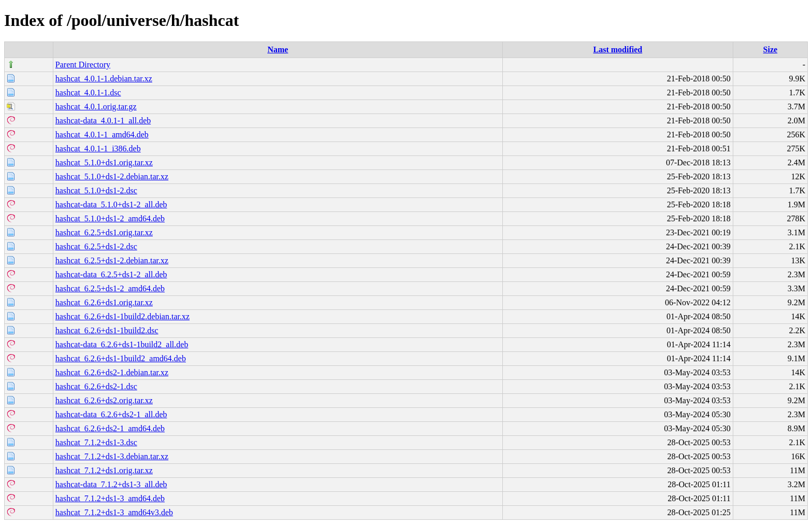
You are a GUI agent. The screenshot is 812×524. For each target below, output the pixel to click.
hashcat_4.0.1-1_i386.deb (98, 148)
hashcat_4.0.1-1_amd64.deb (102, 134)
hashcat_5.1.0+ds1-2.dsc (96, 190)
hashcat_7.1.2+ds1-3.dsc (96, 442)
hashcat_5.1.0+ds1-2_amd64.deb (110, 218)
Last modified (618, 49)
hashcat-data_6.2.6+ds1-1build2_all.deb (122, 344)
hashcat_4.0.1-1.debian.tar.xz (104, 79)
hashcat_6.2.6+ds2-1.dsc (96, 386)
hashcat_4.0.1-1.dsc (88, 93)
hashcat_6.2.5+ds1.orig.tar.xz (104, 232)
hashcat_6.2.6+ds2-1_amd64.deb (110, 428)
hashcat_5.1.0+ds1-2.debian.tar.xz (112, 176)
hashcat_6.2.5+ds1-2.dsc (96, 246)
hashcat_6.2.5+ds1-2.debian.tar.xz (112, 260)
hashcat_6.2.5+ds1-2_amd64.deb (110, 288)
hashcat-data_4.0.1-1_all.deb (103, 121)
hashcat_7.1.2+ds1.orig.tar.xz (104, 470)
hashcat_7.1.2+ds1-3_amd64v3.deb (114, 512)
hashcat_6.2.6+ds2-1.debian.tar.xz (112, 372)
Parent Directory (83, 65)
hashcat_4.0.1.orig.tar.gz (96, 107)
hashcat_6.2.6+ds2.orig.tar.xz (104, 400)
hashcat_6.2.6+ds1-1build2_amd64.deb (121, 358)
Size (771, 49)
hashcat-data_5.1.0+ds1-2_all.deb (111, 204)
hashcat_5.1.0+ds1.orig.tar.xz (104, 162)
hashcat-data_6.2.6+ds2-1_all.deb (111, 414)
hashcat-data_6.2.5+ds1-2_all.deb (111, 274)
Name (278, 49)
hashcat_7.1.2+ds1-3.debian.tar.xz (112, 456)
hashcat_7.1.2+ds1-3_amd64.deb (110, 498)
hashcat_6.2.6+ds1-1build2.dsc (107, 330)
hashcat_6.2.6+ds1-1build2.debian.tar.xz (122, 316)
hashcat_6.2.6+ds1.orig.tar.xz (104, 302)
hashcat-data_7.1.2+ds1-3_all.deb (111, 484)
